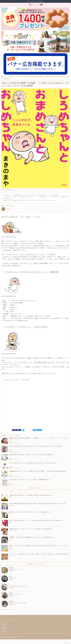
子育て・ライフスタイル (17, 77)
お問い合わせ (5, 632)
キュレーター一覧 (6, 610)
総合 (59, 492)
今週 (35, 492)
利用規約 (4, 628)
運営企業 (4, 624)
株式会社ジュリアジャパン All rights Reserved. (10, 637)
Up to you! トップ (6, 77)
